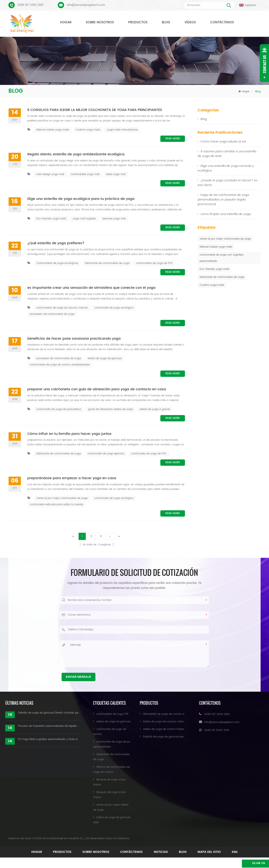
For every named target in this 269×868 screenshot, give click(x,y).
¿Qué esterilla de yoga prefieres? (56, 243)
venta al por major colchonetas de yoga (62, 498)
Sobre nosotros (100, 22)
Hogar (66, 22)
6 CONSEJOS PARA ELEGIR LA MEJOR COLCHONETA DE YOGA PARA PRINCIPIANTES (95, 110)
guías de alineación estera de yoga (110, 409)
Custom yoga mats (88, 130)
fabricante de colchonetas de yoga (107, 263)
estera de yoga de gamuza (105, 358)
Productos (138, 22)
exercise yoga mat (114, 219)
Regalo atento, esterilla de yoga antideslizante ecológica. (76, 154)
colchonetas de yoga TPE (112, 714)
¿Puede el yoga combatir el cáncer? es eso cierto (227, 183)
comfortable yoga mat (85, 174)
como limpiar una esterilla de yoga (224, 214)
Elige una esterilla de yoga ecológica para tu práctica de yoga (81, 199)
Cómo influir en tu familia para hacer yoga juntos (69, 434)
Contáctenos (222, 22)
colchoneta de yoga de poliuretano (59, 409)
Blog (166, 22)
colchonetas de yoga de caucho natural (62, 308)
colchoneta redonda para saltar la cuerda (56, 505)
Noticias (200, 852)
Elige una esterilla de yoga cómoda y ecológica (226, 168)
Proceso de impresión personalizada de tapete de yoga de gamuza (49, 726)
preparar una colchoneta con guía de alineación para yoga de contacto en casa (97, 389)
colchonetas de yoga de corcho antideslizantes (60, 365)
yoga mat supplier (84, 219)
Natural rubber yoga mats (53, 130)
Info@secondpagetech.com (86, 5)
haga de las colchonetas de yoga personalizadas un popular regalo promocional (223, 200)
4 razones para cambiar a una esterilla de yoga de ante (227, 154)
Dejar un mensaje (247, 864)
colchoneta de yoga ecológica (114, 308)
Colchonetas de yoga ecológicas (57, 263)
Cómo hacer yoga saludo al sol (222, 142)
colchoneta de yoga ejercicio (106, 454)
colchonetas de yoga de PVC (155, 263)
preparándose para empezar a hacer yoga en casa (72, 478)
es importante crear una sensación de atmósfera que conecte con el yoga (91, 288)
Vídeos (190, 22)
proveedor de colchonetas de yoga (52, 314)
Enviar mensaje (78, 677)
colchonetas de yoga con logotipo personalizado (222, 258)
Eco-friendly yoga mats (51, 219)
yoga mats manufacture (122, 130)
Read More (173, 139)
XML (156, 858)
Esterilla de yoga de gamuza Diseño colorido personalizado (49, 713)
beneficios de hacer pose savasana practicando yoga (74, 339)
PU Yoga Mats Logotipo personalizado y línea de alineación (49, 739)
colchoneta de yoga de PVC (149, 454)
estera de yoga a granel (155, 409)
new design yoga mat (50, 174)
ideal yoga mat (116, 174)
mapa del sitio (122, 858)
